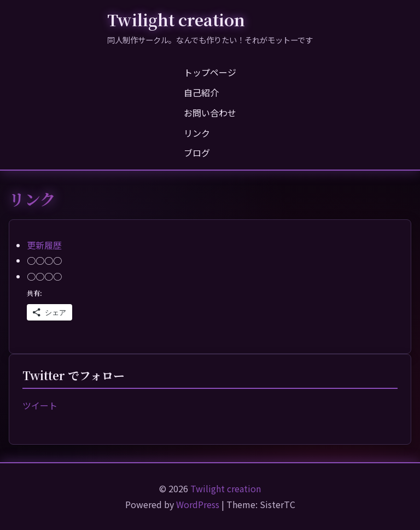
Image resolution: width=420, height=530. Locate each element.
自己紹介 (201, 92)
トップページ (210, 72)
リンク (197, 133)
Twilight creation (176, 19)
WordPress (198, 504)
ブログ (197, 153)
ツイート (40, 405)
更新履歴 (44, 245)
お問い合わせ (210, 113)
